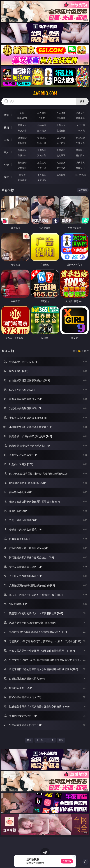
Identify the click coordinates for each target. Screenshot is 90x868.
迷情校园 (22, 168)
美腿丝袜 (22, 155)
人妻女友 (61, 162)
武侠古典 (80, 162)
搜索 (82, 101)
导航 (6, 177)
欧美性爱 (80, 138)
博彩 (6, 115)
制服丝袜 (22, 143)
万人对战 (61, 113)
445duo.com (45, 93)
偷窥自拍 (22, 150)
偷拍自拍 (42, 138)
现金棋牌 (61, 118)
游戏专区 (80, 113)
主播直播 (61, 131)
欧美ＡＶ (61, 125)
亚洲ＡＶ (22, 125)
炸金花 (42, 118)
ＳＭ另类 (80, 131)
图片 (6, 152)
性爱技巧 (80, 168)
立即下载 (67, 861)
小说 (6, 165)
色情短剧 (42, 180)
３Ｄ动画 (80, 125)
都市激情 (22, 162)
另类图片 (80, 155)
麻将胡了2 (22, 118)
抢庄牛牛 (80, 118)
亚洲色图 (42, 150)
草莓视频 (61, 175)
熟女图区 (61, 155)
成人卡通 (61, 138)
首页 (29, 740)
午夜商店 (42, 175)
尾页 (61, 740)
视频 (6, 127)
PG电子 (22, 113)
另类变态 (80, 143)
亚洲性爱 (22, 138)
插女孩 (22, 175)
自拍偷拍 (42, 125)
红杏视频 (22, 180)
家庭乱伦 (42, 162)
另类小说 (42, 168)
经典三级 (42, 143)
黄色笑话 (61, 168)
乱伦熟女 (61, 143)
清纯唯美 (42, 155)
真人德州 (42, 113)
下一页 (51, 740)
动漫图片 (80, 150)
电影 (6, 140)
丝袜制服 (42, 131)
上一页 (40, 740)
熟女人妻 (22, 131)
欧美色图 (61, 150)
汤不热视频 (80, 175)
